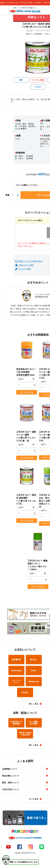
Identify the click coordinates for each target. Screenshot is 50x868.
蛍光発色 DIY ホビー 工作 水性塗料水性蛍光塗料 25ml (26, 372)
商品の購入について (11, 776)
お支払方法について (11, 789)
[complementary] (25, 3)
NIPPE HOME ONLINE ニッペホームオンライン (25, 11)
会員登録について (10, 769)
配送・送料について (11, 783)
